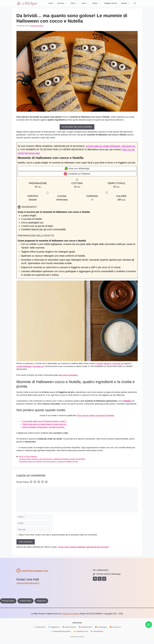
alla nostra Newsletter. (69, 375)
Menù (75, 3)
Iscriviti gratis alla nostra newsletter (77, 127)
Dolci (86, 3)
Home (51, 3)
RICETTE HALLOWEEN (28, 456)
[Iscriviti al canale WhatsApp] (149, 625)
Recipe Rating (23, 482)
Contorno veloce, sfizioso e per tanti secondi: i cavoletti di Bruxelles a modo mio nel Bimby (52, 459)
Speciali (126, 3)
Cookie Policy (25, 601)
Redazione (41, 601)
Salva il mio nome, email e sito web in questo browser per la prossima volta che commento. (58, 535)
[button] (135, 3)
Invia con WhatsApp (77, 168)
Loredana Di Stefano (70, 614)
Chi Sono (63, 3)
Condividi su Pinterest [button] (77, 174)
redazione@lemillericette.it (28, 583)
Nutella (127, 401)
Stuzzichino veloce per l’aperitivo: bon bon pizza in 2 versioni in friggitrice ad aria (49, 461)
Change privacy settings (77, 637)
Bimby (97, 3)
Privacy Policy (8, 601)
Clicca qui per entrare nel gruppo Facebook (96, 415)
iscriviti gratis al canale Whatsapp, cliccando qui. (111, 146)
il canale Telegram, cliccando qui (110, 363)
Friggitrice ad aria (110, 3)
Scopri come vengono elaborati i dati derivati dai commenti (83, 547)
